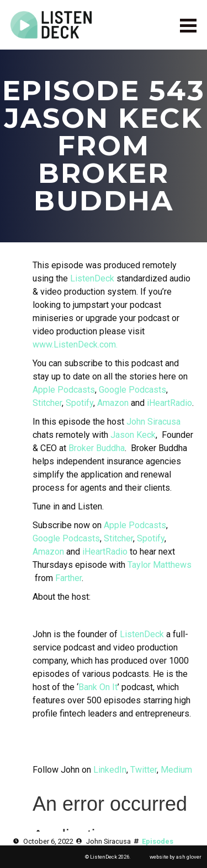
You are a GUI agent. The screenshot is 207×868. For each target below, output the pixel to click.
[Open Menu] (188, 25)
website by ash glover (176, 857)
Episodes (158, 841)
